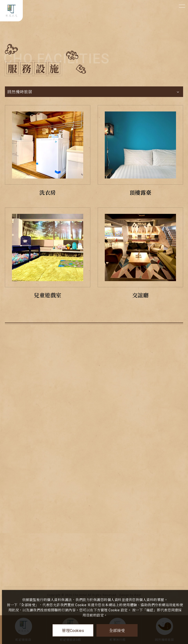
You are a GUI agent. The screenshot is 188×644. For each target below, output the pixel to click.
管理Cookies (73, 631)
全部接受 (117, 630)
